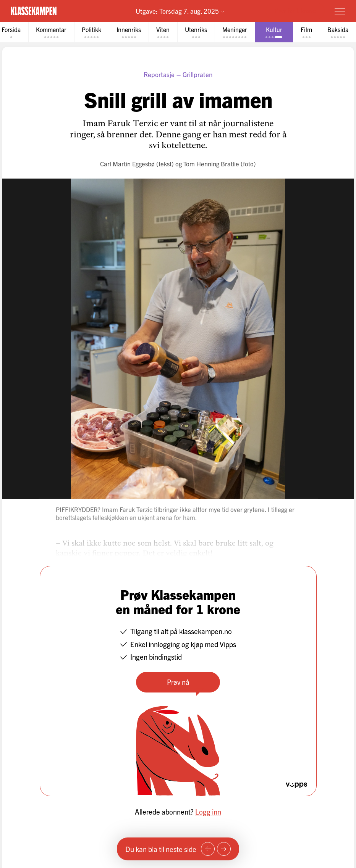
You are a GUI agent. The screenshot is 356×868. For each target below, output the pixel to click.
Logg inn (208, 812)
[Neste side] (224, 849)
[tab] (51, 32)
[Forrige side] (208, 849)
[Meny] (340, 11)
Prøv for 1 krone (295, 10)
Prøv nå (178, 682)
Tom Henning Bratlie (211, 163)
